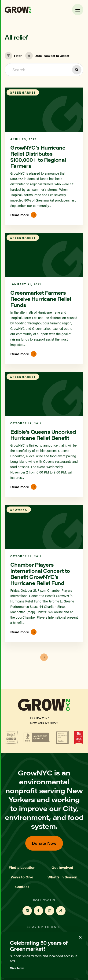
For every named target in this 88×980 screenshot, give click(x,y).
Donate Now (44, 843)
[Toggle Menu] (78, 10)
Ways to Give (22, 877)
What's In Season (62, 877)
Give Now (17, 968)
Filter (13, 56)
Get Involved (62, 868)
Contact (22, 887)
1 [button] (44, 657)
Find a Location (22, 868)
